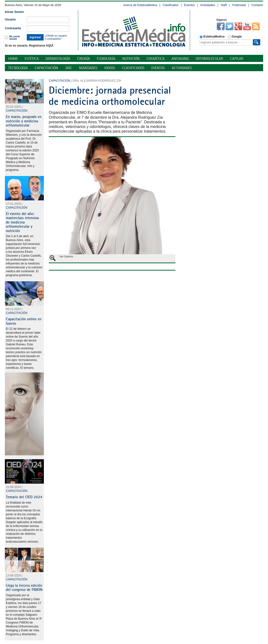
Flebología (106, 59)
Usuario (10, 20)
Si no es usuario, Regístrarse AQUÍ (29, 46)
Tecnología (18, 68)
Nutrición (131, 59)
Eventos (189, 5)
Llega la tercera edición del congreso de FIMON (24, 587)
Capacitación (46, 68)
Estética (32, 59)
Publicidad (239, 5)
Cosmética (156, 59)
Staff (224, 5)
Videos (110, 68)
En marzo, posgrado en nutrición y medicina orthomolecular (24, 121)
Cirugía (83, 59)
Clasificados (171, 5)
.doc (68, 68)
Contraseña (13, 28)
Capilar (237, 59)
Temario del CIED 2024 (24, 497)
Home (13, 59)
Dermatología (58, 59)
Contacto (257, 5)
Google (235, 37)
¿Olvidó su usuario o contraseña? (56, 37)
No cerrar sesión (12, 38)
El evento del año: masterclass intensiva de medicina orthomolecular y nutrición (22, 222)
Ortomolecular (209, 59)
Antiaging (180, 59)
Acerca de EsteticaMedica (140, 5)
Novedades (88, 68)
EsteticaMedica (212, 37)
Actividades (207, 5)
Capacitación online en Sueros (24, 321)
